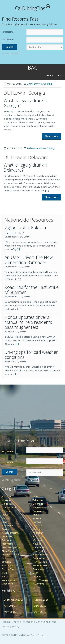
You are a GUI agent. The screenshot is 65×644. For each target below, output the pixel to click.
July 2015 (9, 606)
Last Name (8, 40)
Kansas (37, 522)
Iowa (5, 522)
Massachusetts (11, 533)
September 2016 (14, 600)
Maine (5, 529)
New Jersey (39, 547)
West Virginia (40, 580)
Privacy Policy (11, 627)
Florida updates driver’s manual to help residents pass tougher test (28, 322)
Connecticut (9, 507)
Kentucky (7, 526)
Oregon (6, 562)
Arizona (6, 500)
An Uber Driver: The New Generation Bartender (29, 260)
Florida (6, 511)
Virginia (37, 576)
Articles (16, 622)
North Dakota (41, 555)
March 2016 (42, 600)
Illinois (5, 518)
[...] (18, 249)
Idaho (36, 515)
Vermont (7, 576)
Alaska (36, 497)
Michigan (38, 533)
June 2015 (40, 606)
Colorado (38, 504)
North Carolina (10, 555)
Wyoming (38, 584)
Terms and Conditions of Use (40, 622)
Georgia (48, 84)
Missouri (7, 540)
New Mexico (9, 551)
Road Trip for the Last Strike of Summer (32, 290)
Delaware (32, 148)
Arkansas (38, 500)
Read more (52, 136)
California (7, 504)
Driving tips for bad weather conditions (31, 355)
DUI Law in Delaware (26, 157)
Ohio (5, 558)
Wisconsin (8, 584)
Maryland (38, 529)
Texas (5, 573)
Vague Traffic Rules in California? (25, 230)
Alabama (7, 497)
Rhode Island (9, 566)
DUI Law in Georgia (24, 93)
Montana (38, 540)
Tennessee (39, 569)
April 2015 (40, 612)
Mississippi (39, 536)
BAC (61, 76)
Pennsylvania (40, 562)
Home (50, 76)
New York (38, 551)
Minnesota (8, 536)
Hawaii (6, 515)
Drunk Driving (34, 84)
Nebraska (7, 544)
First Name (8, 32)
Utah (35, 573)
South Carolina (41, 566)
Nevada (37, 544)
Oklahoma (38, 558)
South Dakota (10, 569)
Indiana (37, 518)
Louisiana (38, 526)
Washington (9, 580)
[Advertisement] (24, 410)
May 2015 (10, 612)
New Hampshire (11, 547)
